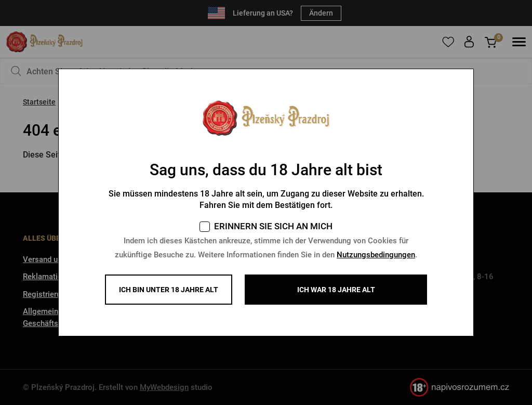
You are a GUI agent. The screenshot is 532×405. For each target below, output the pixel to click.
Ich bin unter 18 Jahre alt (169, 290)
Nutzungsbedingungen (376, 255)
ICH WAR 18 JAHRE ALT (336, 290)
